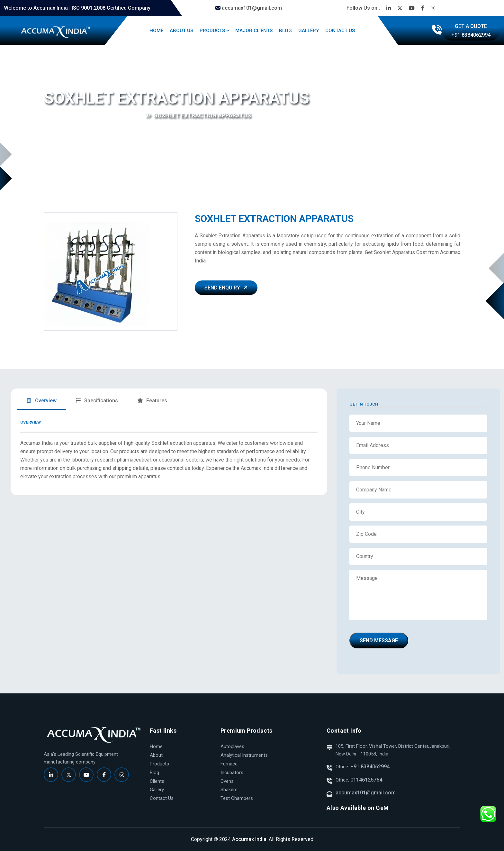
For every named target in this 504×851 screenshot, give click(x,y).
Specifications (97, 401)
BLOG (285, 31)
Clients (157, 781)
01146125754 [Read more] (366, 780)
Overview (42, 401)
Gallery (157, 790)
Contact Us (162, 798)
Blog (154, 773)
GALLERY (309, 31)
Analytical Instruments (244, 755)
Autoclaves (232, 746)
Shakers (229, 790)
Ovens (227, 781)
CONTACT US (340, 31)
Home (51, 116)
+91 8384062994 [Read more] (369, 767)
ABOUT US (181, 31)
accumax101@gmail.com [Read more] (249, 8)
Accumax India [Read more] (249, 839)
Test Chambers (237, 798)
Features (152, 401)
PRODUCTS (212, 31)
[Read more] (389, 8)
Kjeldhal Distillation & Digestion (106, 116)
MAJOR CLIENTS (254, 31)
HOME (156, 31)
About (156, 755)
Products (159, 764)
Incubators (232, 773)
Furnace (229, 764)
